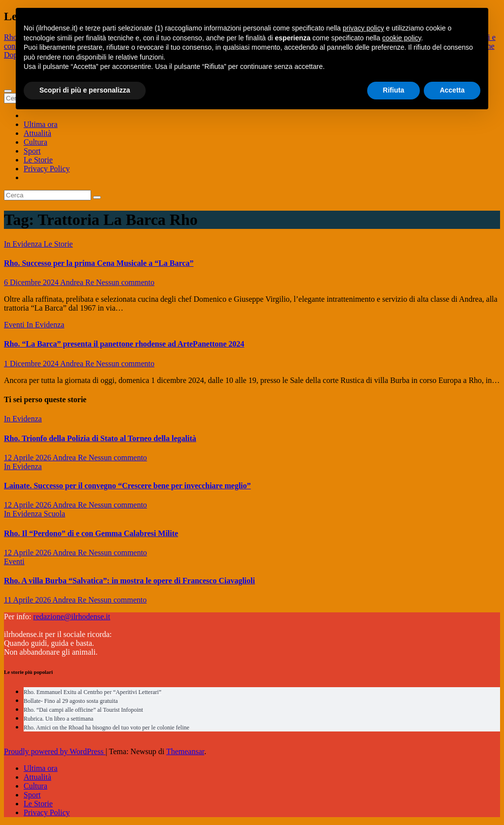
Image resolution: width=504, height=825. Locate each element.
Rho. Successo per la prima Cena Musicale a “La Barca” (99, 263)
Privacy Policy (47, 169)
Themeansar (185, 751)
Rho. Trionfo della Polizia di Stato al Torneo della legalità (100, 438)
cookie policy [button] (401, 38)
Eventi (15, 325)
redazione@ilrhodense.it (72, 617)
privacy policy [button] (363, 28)
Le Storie (38, 160)
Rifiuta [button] (394, 90)
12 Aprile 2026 (28, 458)
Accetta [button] (452, 90)
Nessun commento (125, 282)
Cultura (35, 142)
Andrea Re (78, 282)
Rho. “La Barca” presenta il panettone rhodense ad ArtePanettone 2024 (124, 344)
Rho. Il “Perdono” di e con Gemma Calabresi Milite (91, 533)
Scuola (55, 514)
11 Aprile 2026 (28, 600)
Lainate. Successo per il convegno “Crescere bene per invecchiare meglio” (127, 486)
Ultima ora (41, 124)
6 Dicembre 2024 (32, 282)
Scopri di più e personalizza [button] (85, 90)
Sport (32, 151)
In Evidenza (24, 244)
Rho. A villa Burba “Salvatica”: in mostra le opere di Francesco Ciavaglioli (129, 581)
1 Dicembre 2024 (32, 364)
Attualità (37, 133)
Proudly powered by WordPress (55, 751)
